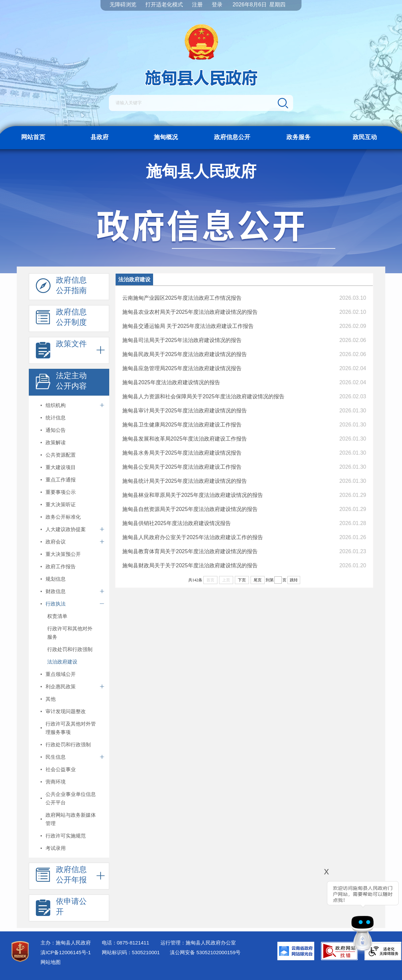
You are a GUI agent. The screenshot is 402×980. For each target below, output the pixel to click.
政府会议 (56, 542)
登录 (217, 5)
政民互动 (365, 137)
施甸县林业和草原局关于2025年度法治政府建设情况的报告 (193, 495)
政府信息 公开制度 (61, 319)
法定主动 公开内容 (61, 383)
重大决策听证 (61, 504)
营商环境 (56, 782)
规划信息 (56, 579)
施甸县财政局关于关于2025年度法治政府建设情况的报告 (190, 565)
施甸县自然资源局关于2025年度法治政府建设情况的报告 (190, 509)
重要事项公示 (61, 492)
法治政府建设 (62, 662)
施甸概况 (166, 137)
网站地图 (51, 962)
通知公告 (56, 430)
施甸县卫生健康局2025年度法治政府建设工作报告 (182, 425)
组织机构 (56, 405)
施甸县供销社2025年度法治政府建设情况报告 (177, 523)
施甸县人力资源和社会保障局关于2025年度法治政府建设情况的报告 (203, 396)
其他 (51, 699)
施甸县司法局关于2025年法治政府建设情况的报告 (182, 340)
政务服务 (298, 137)
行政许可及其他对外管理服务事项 (71, 728)
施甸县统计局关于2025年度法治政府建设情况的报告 (185, 481)
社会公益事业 (61, 769)
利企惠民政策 (61, 686)
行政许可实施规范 (66, 836)
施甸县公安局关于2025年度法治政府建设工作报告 (182, 467)
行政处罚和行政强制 (70, 649)
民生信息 (56, 757)
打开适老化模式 (164, 5)
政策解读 (56, 442)
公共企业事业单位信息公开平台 (71, 798)
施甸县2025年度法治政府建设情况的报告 (171, 382)
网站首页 (33, 137)
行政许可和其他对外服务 (70, 633)
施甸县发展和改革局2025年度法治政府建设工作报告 (185, 439)
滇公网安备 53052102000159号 (205, 952)
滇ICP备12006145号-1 (66, 952)
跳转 (294, 580)
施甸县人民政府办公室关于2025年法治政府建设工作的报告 (193, 537)
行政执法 (56, 604)
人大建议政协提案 (66, 529)
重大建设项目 (61, 467)
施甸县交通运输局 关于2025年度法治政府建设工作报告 (188, 326)
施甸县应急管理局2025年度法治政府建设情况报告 (182, 368)
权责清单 (57, 616)
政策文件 (61, 351)
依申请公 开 (61, 908)
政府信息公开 (232, 137)
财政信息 (56, 591)
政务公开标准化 (63, 517)
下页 (242, 580)
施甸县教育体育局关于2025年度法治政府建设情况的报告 (190, 551)
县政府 (99, 137)
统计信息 (56, 418)
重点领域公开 (61, 674)
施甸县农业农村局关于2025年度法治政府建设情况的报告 (190, 312)
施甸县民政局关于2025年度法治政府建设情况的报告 (185, 354)
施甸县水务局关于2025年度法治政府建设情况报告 (182, 453)
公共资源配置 (61, 455)
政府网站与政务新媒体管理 (71, 819)
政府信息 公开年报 (61, 876)
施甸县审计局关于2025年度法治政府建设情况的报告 (185, 411)
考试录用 (56, 848)
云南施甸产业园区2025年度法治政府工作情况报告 (182, 298)
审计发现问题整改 (66, 711)
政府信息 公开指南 (61, 287)
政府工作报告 (61, 566)
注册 (197, 5)
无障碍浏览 (123, 5)
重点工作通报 (61, 480)
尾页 (258, 580)
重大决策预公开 (63, 554)
